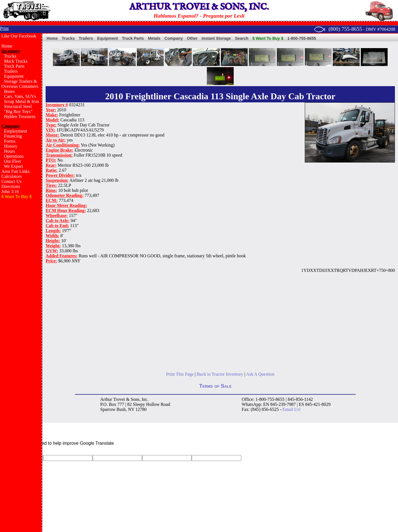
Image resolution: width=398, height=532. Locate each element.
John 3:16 (10, 191)
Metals (154, 38)
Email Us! (292, 409)
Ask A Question (260, 374)
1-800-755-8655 (302, 38)
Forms (10, 141)
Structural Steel (18, 106)
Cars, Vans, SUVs (20, 96)
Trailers (11, 71)
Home (7, 46)
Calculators (12, 176)
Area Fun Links (15, 171)
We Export (13, 166)
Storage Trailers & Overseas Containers (20, 84)
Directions (11, 186)
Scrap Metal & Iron (21, 101)
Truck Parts (14, 66)
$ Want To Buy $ (268, 38)
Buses (9, 91)
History (11, 146)
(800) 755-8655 (345, 29)
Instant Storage (216, 38)
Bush (121, 409)
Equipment (14, 76)
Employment (16, 131)
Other (192, 38)
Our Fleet (12, 161)
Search (242, 38)
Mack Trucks (16, 61)
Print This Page (180, 374)
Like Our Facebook (19, 36)
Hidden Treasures (20, 116)
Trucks (10, 56)
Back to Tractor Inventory (220, 374)
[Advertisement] (21, 293)
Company (174, 38)
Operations (14, 156)
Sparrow (108, 409)
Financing (13, 136)
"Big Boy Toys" (18, 111)
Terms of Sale (216, 386)
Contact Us (11, 181)
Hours (9, 151)
